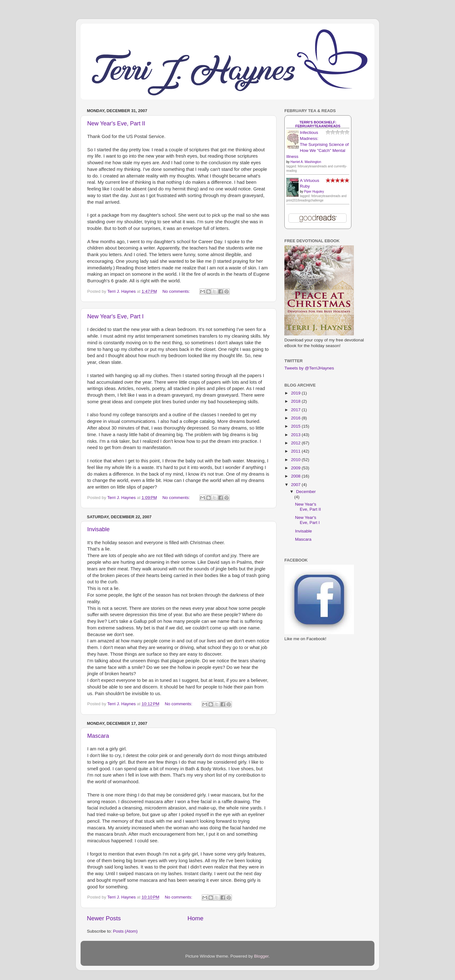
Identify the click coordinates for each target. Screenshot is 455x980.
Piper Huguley (314, 192)
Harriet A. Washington (306, 162)
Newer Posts (104, 918)
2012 (296, 443)
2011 (296, 451)
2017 (296, 410)
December (306, 492)
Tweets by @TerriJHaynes (309, 368)
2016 (296, 418)
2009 (296, 468)
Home (195, 918)
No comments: (177, 291)
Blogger (261, 956)
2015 (296, 426)
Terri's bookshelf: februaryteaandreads (318, 124)
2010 (296, 460)
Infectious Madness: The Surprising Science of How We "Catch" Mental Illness (318, 144)
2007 (296, 485)
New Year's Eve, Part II (116, 123)
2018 (296, 401)
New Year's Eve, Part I (115, 316)
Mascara (98, 736)
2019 (296, 393)
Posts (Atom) (125, 931)
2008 (296, 476)
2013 (296, 435)
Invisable (98, 529)
